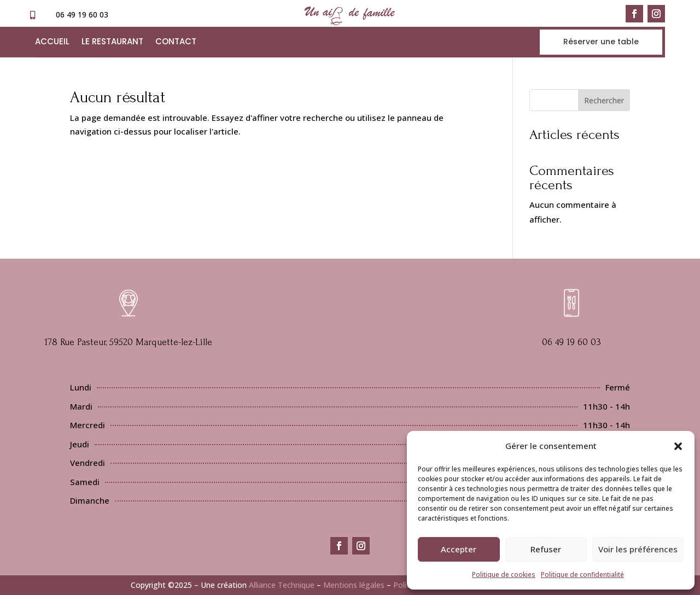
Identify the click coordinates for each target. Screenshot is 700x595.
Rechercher (604, 100)
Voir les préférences (638, 549)
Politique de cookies (504, 574)
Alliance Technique (282, 585)
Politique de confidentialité (582, 574)
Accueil (52, 42)
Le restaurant (112, 42)
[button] (678, 446)
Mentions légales (354, 585)
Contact (176, 42)
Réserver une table (601, 42)
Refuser (546, 549)
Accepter (459, 549)
